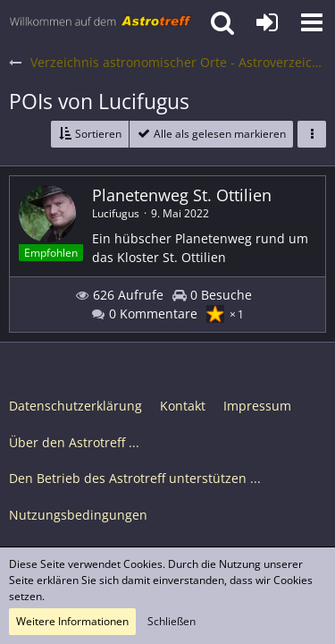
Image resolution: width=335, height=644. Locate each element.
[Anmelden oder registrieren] (267, 22)
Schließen (172, 621)
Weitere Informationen (72, 621)
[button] (312, 22)
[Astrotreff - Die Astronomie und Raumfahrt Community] (100, 22)
